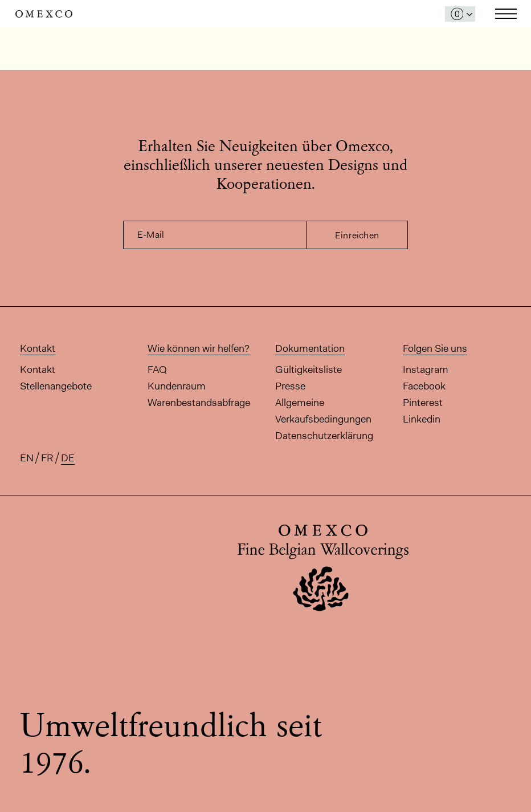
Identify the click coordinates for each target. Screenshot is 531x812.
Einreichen (357, 235)
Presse (290, 386)
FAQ (157, 370)
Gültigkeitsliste (309, 370)
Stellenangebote (56, 386)
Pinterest (423, 403)
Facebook (424, 386)
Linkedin (422, 419)
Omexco (44, 14)
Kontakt (38, 370)
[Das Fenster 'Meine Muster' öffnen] (460, 14)
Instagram (426, 370)
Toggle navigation (506, 14)
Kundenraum (177, 386)
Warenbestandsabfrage (199, 403)
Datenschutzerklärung (324, 436)
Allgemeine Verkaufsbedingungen (323, 411)
